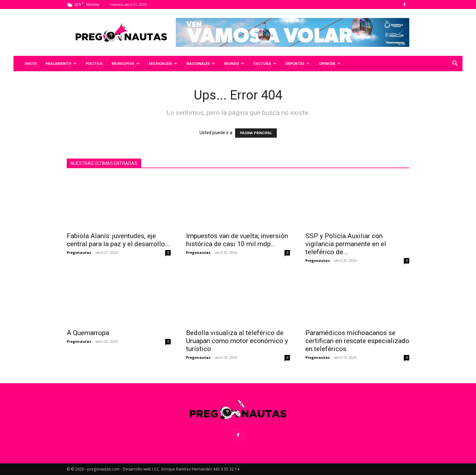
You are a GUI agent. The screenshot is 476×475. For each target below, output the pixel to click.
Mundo (234, 63)
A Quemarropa (88, 333)
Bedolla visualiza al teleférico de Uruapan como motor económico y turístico (237, 341)
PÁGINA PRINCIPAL (256, 133)
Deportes (297, 63)
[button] (455, 64)
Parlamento (61, 63)
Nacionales (201, 63)
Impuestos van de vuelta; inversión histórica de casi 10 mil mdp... (237, 240)
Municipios (126, 63)
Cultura (265, 63)
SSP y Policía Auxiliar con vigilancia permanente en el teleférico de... (346, 244)
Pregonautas (79, 252)
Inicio (31, 63)
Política (94, 63)
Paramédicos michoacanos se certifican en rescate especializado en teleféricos (357, 341)
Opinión (330, 63)
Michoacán (163, 63)
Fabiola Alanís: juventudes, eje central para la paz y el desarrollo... (118, 240)
